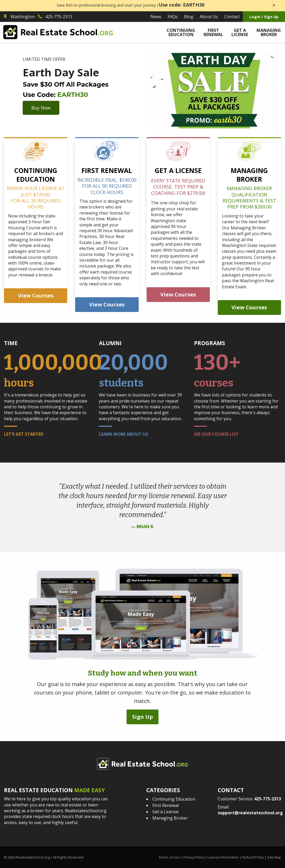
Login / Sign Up (264, 17)
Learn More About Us (124, 434)
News (156, 17)
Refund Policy (253, 857)
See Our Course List (216, 434)
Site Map (274, 857)
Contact (232, 17)
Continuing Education (181, 32)
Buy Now (41, 108)
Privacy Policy (194, 857)
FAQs (173, 17)
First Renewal (213, 32)
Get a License (240, 32)
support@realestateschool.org (250, 812)
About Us (209, 17)
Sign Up (142, 716)
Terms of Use (169, 857)
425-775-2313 (268, 798)
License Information (223, 857)
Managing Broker (269, 32)
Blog (189, 17)
